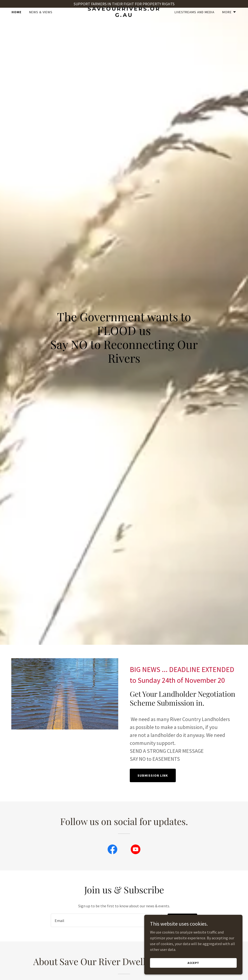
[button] (229, 20)
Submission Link (153, 775)
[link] (124, 23)
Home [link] (16, 20)
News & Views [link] (41, 20)
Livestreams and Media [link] (195, 20)
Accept (194, 963)
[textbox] (106, 920)
